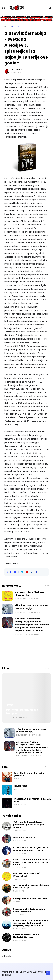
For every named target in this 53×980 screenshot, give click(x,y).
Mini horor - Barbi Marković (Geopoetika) (29, 593)
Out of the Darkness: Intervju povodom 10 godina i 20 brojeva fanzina (29, 824)
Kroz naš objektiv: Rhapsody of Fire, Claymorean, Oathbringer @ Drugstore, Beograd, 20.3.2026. (31, 923)
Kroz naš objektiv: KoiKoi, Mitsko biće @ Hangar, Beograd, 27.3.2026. (31, 849)
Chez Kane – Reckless (24, 837)
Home (7, 27)
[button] (41, 572)
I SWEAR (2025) (21, 786)
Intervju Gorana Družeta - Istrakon (30, 898)
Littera (15, 27)
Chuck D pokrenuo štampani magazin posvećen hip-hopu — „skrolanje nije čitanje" (32, 862)
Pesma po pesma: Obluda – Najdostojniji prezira (27, 936)
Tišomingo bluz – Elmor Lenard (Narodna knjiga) (31, 607)
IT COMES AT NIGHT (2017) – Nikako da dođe (32, 800)
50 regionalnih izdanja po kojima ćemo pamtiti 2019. (29, 910)
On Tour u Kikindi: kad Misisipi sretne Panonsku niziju (31, 887)
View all (48, 586)
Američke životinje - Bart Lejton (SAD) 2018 (30, 774)
